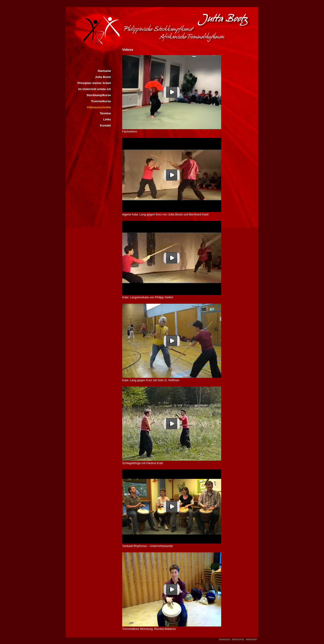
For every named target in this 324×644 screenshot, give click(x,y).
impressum (225, 639)
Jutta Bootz (103, 77)
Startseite (104, 71)
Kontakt (106, 125)
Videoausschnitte (99, 107)
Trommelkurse (101, 101)
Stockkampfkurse (99, 95)
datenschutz (238, 639)
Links (107, 119)
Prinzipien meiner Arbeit (94, 83)
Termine (105, 113)
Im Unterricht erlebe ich (95, 89)
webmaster (251, 639)
